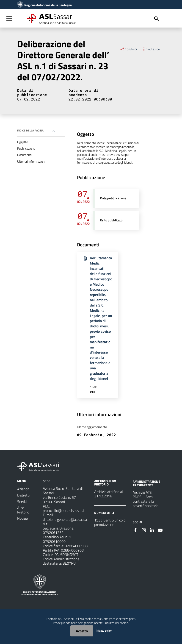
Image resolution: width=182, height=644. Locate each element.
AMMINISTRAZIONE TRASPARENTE (146, 483)
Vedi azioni (151, 49)
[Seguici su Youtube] (160, 530)
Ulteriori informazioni (31, 162)
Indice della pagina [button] (30, 130)
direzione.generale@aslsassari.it (65, 522)
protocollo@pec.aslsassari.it (64, 510)
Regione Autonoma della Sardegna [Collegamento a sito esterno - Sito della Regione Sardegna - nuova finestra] (48, 5)
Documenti (24, 155)
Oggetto (23, 142)
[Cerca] (157, 19)
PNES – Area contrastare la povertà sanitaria (146, 501)
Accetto (82, 631)
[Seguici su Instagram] (144, 530)
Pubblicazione (26, 148)
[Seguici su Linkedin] (152, 530)
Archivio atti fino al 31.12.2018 (109, 494)
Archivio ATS (142, 492)
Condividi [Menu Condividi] (128, 49)
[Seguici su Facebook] (135, 530)
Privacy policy (104, 631)
